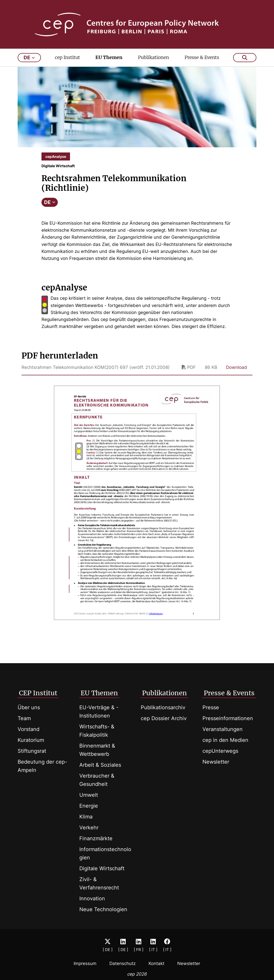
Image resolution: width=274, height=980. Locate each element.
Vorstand (29, 729)
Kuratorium (31, 740)
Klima (86, 817)
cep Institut (68, 59)
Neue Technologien (103, 909)
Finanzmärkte (96, 838)
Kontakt (156, 964)
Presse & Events (202, 59)
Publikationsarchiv (163, 707)
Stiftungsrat (32, 751)
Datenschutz (122, 964)
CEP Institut (38, 693)
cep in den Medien (225, 740)
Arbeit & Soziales (100, 765)
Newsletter (216, 762)
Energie (89, 806)
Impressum (85, 964)
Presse (211, 707)
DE (50, 204)
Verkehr (89, 828)
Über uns (29, 707)
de (29, 59)
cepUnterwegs (220, 751)
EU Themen (109, 59)
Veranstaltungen (223, 729)
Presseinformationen (228, 718)
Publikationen (153, 59)
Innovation (92, 898)
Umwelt (89, 795)
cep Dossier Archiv (164, 718)
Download (237, 369)
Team (24, 718)
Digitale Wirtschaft (102, 868)
